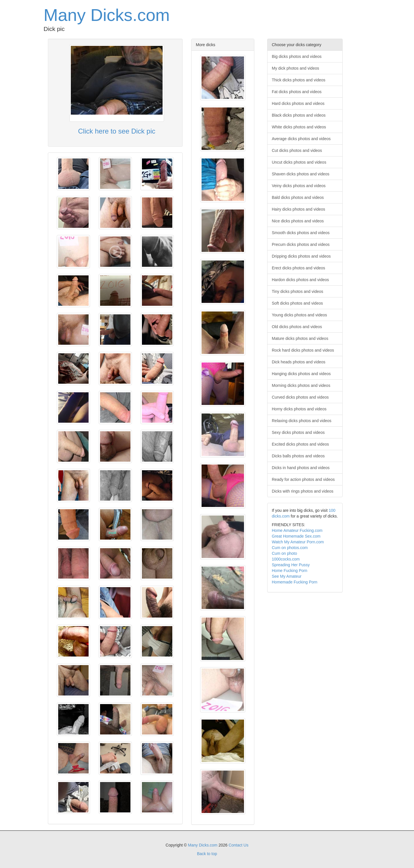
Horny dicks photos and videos (299, 409)
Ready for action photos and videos (303, 479)
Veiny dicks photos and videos (299, 186)
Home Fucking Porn (290, 571)
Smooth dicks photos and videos (301, 233)
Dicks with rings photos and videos (303, 491)
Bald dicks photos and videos (298, 197)
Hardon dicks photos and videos (300, 280)
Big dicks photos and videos (297, 56)
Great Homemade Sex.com (296, 536)
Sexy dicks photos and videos (298, 432)
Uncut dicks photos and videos (299, 162)
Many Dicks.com (107, 15)
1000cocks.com (286, 559)
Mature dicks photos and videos (300, 338)
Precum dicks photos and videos (301, 244)
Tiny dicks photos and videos (297, 291)
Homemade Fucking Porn (295, 582)
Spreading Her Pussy (291, 565)
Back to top (207, 854)
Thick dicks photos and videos (299, 80)
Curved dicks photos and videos (300, 397)
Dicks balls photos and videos (298, 456)
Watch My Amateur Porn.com (298, 542)
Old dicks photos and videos (297, 327)
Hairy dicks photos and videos (298, 209)
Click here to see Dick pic (117, 131)
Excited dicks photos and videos (300, 444)
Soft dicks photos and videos (297, 303)
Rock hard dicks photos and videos (303, 350)
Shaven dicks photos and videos (301, 174)
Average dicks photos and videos (301, 139)
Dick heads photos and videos (299, 362)
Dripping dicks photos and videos (301, 256)
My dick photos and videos (295, 68)
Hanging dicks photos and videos (301, 374)
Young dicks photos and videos (299, 315)
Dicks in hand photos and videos (301, 468)
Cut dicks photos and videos (297, 150)
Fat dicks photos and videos (297, 92)
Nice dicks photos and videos (298, 221)
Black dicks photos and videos (299, 115)
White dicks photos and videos (299, 127)
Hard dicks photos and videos (298, 103)
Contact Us (238, 845)
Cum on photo (284, 553)
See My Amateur (287, 576)
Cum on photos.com (290, 548)
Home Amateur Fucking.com (297, 530)
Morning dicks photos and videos (301, 385)
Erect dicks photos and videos (298, 268)
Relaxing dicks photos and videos (302, 421)
